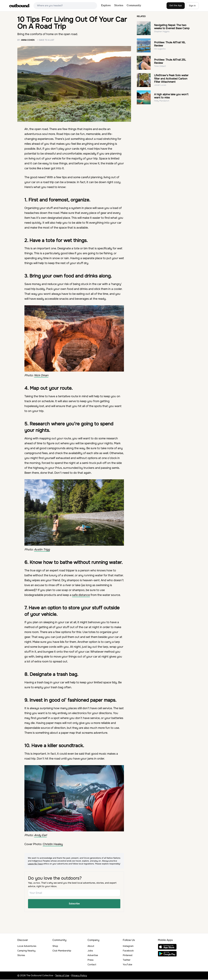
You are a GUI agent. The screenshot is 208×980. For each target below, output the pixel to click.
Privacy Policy (79, 976)
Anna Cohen (28, 40)
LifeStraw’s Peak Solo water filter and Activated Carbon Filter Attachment (171, 79)
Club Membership (62, 951)
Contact (92, 965)
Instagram (128, 946)
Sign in (192, 6)
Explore (106, 5)
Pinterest (128, 956)
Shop (55, 946)
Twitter (127, 960)
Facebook (128, 951)
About (91, 946)
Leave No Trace (35, 864)
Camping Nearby (26, 951)
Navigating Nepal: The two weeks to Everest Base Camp (172, 27)
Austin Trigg (42, 550)
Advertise (93, 956)
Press (90, 960)
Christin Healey (53, 844)
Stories (119, 5)
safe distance (81, 595)
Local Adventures (27, 946)
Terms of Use (62, 976)
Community (134, 5)
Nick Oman (41, 375)
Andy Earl (40, 835)
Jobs (90, 951)
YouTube (127, 965)
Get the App (176, 5)
